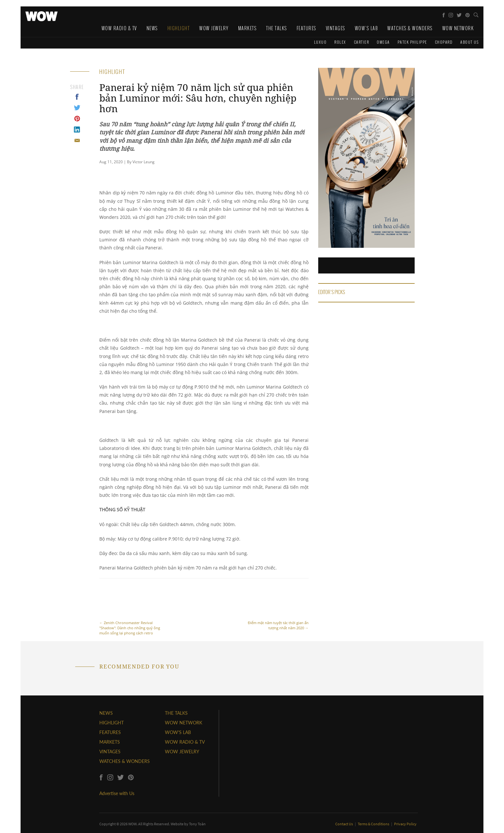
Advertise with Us (117, 793)
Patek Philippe (412, 42)
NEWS (106, 713)
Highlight (179, 28)
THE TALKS (176, 713)
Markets (248, 28)
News (152, 28)
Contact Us (344, 824)
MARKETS (110, 742)
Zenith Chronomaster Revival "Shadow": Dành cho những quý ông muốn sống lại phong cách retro (131, 610)
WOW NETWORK (184, 723)
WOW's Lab (366, 28)
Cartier (362, 42)
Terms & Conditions (374, 824)
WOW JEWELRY (182, 752)
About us (469, 42)
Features (306, 28)
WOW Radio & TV (119, 28)
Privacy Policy (405, 824)
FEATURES (110, 732)
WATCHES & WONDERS (125, 761)
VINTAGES (110, 752)
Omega (383, 42)
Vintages (336, 28)
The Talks (277, 28)
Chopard (444, 42)
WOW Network (458, 28)
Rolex (340, 42)
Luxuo (320, 42)
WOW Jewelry (214, 28)
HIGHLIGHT (112, 723)
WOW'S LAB (178, 732)
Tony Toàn (197, 824)
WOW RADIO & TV (185, 742)
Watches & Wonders (410, 28)
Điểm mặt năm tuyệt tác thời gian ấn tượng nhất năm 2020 (276, 608)
